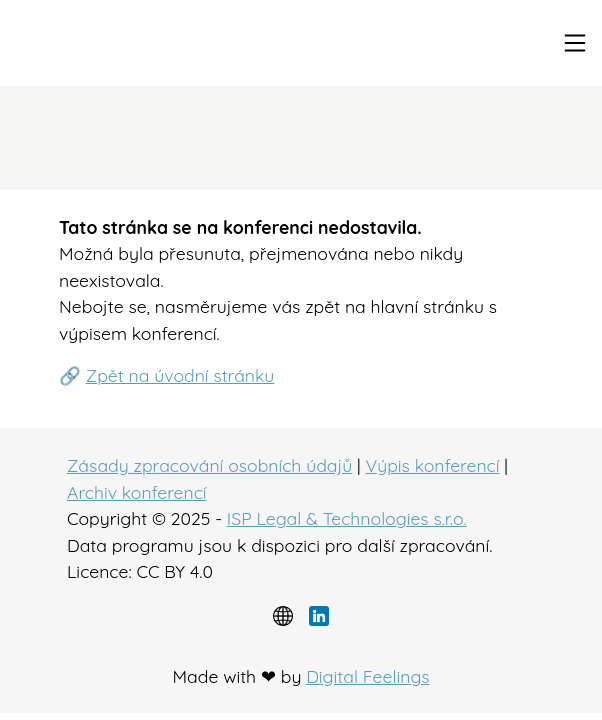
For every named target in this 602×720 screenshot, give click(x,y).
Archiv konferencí (137, 492)
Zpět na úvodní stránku (180, 375)
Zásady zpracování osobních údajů (209, 465)
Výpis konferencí (432, 465)
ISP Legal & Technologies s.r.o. (347, 518)
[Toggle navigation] (575, 43)
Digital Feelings (367, 676)
